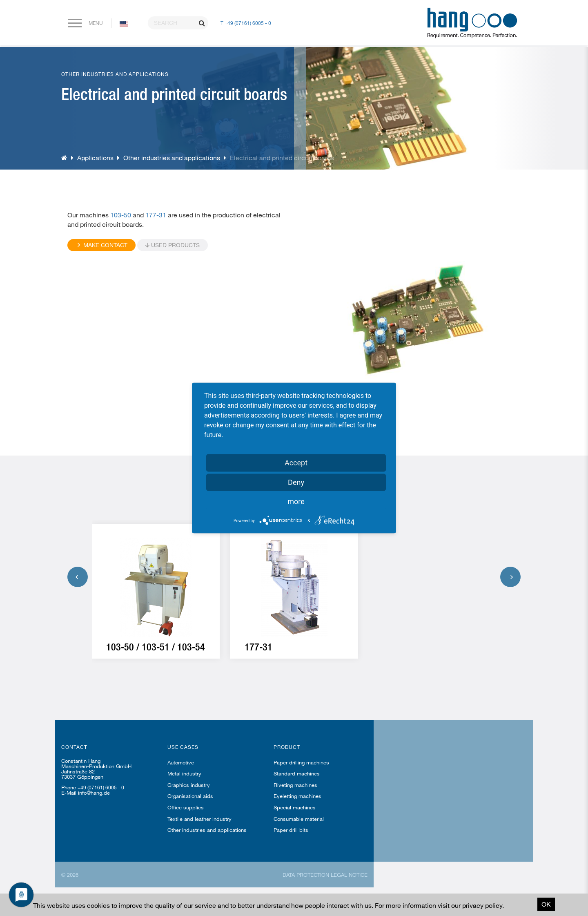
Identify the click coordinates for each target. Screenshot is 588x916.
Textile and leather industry (199, 819)
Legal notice (349, 875)
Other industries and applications (172, 158)
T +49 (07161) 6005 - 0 (246, 23)
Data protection (306, 875)
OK (546, 904)
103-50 (120, 215)
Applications (95, 158)
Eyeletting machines (297, 796)
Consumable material (299, 819)
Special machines (295, 807)
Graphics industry (189, 785)
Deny (296, 482)
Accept (296, 463)
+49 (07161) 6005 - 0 (101, 787)
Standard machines (297, 773)
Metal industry (184, 773)
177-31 (156, 215)
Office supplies (186, 807)
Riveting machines (295, 785)
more (296, 502)
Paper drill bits (291, 830)
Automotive (181, 762)
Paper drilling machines (301, 762)
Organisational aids (190, 796)
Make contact (101, 245)
